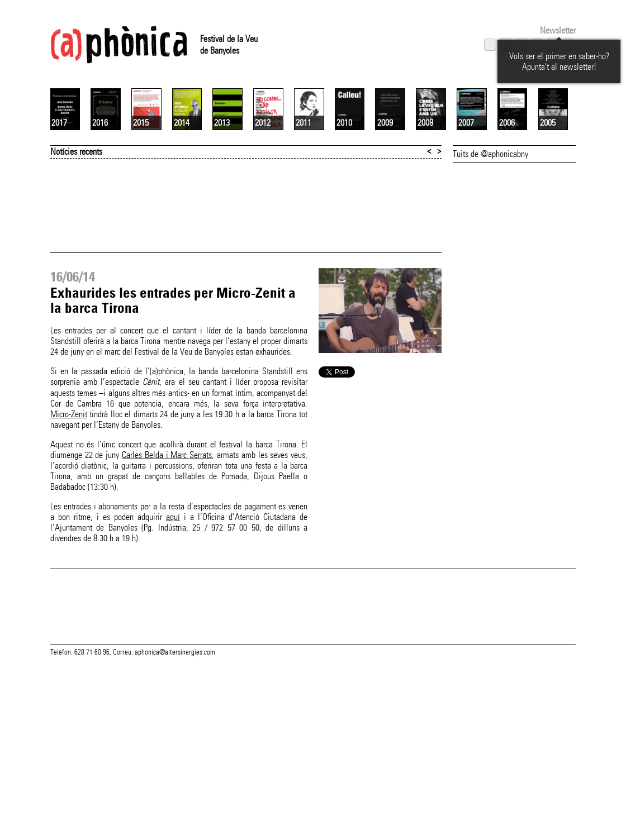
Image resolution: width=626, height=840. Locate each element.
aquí (173, 649)
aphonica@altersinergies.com (175, 828)
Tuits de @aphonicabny (490, 286)
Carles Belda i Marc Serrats (167, 587)
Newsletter (558, 30)
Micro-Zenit (69, 547)
